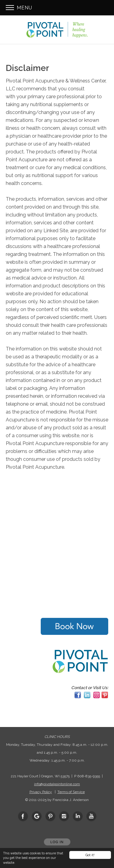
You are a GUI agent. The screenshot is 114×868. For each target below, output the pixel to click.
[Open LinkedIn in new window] (78, 816)
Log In (57, 842)
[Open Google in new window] (37, 816)
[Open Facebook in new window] (23, 816)
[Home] (57, 30)
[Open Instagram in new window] (64, 816)
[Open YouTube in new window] (92, 816)
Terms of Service (71, 792)
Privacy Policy (41, 792)
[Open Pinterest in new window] (50, 816)
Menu (19, 8)
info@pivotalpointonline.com (57, 784)
